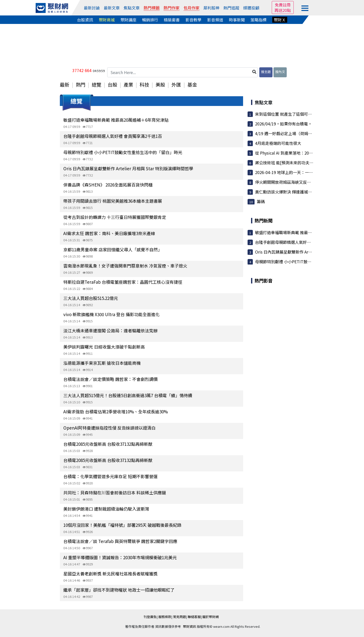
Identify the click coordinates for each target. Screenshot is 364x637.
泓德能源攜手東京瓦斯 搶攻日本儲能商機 (102, 363)
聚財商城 (107, 20)
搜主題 (266, 72)
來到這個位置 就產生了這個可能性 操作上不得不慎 (300, 114)
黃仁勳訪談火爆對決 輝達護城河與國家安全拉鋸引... (301, 192)
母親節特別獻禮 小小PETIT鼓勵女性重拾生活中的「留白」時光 (123, 152)
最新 (65, 85)
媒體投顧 (251, 8)
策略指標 (259, 20)
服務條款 (165, 617)
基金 (192, 85)
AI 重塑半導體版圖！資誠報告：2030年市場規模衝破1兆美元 (120, 557)
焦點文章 (132, 8)
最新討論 (92, 8)
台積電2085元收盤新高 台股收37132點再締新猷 (108, 444)
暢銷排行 (150, 20)
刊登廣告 (150, 617)
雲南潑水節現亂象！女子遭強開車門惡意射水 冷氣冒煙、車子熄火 (125, 266)
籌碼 (261, 201)
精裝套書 (172, 20)
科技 (144, 85)
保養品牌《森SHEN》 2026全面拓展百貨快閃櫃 (108, 185)
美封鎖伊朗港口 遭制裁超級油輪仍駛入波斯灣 (106, 509)
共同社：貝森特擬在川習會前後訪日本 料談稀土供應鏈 (115, 493)
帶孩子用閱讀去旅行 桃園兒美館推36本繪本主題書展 (113, 201)
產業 (128, 85)
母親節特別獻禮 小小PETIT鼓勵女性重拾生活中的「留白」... (309, 262)
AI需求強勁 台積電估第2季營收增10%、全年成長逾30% (116, 411)
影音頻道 (215, 20)
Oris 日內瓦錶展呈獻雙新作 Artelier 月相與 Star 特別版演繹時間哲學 (128, 168)
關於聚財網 (211, 617)
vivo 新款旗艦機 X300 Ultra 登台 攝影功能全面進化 (111, 314)
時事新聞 (237, 20)
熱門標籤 (152, 8)
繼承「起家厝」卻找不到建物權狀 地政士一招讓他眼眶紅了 (119, 590)
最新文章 (112, 8)
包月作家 (191, 8)
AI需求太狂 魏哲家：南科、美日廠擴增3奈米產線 (109, 233)
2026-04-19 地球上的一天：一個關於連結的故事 (298, 172)
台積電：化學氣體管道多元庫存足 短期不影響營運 (110, 476)
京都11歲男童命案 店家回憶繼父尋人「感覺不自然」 (113, 249)
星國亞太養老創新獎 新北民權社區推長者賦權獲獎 (110, 574)
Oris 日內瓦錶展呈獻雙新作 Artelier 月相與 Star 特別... (304, 252)
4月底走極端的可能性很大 (278, 143)
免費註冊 (283, 5)
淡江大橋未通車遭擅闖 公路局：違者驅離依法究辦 (110, 330)
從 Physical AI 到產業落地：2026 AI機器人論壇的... (300, 153)
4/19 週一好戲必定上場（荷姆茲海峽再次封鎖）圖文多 (304, 133)
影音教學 (193, 20)
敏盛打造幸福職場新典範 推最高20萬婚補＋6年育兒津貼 (116, 120)
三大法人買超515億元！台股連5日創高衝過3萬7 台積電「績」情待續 (128, 395)
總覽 (96, 85)
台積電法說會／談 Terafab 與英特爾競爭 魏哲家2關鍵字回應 (120, 541)
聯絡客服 (194, 617)
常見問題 (180, 617)
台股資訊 (85, 20)
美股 (160, 85)
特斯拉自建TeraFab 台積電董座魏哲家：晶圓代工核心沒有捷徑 (123, 282)
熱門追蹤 (231, 8)
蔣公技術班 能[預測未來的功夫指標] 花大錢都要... (299, 163)
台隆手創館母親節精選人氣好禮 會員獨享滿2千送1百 (113, 136)
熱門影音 (264, 280)
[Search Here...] (182, 72)
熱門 (81, 85)
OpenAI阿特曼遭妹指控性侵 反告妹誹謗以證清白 (109, 428)
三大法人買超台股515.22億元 (91, 298)
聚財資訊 (189, 626)
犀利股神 (211, 8)
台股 (112, 85)
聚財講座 (128, 20)
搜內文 (280, 72)
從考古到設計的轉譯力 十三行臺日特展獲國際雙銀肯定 (115, 217)
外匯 (176, 85)
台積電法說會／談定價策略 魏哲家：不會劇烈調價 (110, 379)
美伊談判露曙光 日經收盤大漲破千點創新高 (104, 347)
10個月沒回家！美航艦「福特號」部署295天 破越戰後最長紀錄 (122, 525)
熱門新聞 (264, 220)
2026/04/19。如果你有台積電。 (283, 124)
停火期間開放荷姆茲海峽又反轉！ (285, 182)
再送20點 (283, 10)
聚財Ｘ (280, 20)
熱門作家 (172, 8)
